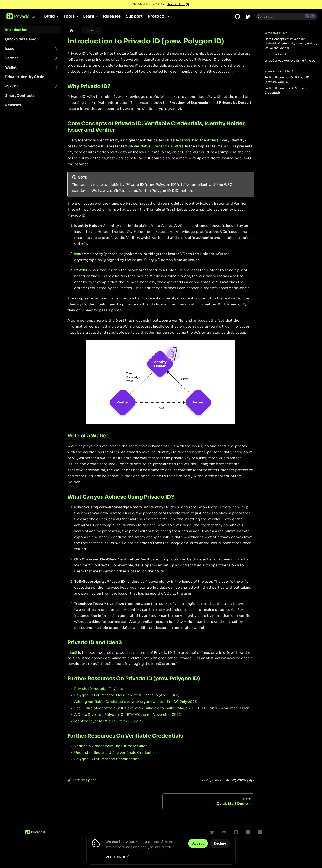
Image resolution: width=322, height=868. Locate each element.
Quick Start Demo (21, 39)
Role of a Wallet (275, 54)
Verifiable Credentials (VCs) (158, 146)
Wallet (11, 67)
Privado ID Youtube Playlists (99, 689)
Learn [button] (89, 16)
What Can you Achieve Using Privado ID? (290, 63)
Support (134, 16)
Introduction (16, 30)
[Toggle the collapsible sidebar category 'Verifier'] (56, 58)
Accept (198, 843)
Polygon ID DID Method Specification (107, 759)
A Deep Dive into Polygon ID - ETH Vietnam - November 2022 (128, 715)
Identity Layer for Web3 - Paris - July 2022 (111, 721)
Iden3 (72, 653)
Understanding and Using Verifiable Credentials (116, 753)
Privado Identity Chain (25, 77)
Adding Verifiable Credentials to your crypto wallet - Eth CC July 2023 (136, 702)
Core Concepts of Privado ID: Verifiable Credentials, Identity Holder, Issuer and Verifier (291, 44)
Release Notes (176, 4)
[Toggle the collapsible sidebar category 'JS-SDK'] (56, 86)
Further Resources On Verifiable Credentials (286, 90)
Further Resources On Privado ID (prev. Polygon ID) (287, 80)
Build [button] (49, 16)
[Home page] (71, 31)
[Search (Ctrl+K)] (287, 16)
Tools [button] (69, 16)
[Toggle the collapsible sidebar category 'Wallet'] (56, 67)
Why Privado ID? (276, 33)
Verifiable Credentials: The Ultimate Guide (111, 746)
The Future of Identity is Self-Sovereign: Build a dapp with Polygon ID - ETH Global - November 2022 (162, 708)
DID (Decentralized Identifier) (192, 140)
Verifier (12, 58)
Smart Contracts (20, 96)
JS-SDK (12, 86)
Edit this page (82, 780)
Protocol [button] (157, 16)
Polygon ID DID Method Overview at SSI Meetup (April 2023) (127, 695)
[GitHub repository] (237, 16)
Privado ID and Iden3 (279, 71)
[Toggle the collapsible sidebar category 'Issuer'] (56, 49)
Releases (112, 16)
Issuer (10, 49)
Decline (220, 843)
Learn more (117, 856)
